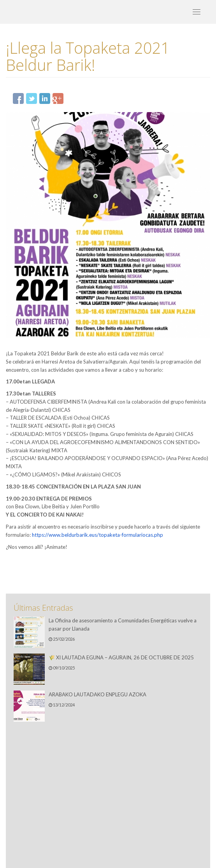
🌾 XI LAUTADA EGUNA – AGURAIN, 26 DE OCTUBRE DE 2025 (121, 657)
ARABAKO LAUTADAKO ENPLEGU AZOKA (97, 694)
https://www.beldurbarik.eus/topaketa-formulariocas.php (97, 535)
